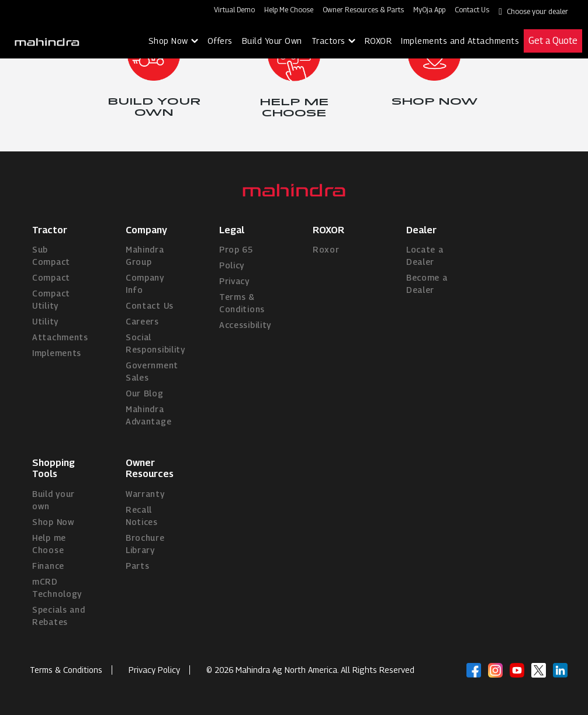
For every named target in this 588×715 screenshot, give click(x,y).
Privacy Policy (154, 670)
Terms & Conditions (66, 670)
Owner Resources (150, 468)
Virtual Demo (234, 10)
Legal (232, 230)
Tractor (50, 230)
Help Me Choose (289, 10)
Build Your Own (272, 41)
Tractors (328, 41)
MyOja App (429, 10)
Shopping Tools (53, 468)
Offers (220, 41)
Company (146, 230)
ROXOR (378, 41)
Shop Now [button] (168, 41)
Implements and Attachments (460, 41)
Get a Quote (553, 41)
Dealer (421, 230)
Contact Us (472, 10)
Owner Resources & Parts (363, 10)
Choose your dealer (537, 11)
